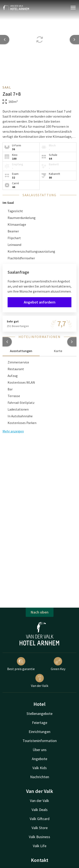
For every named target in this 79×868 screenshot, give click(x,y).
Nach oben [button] (40, 612)
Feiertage (40, 723)
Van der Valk (40, 681)
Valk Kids (40, 768)
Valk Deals (40, 810)
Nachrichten (40, 777)
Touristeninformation (40, 741)
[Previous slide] (5, 40)
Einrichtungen (39, 732)
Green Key (58, 664)
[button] (7, 342)
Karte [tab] (58, 351)
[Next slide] (74, 40)
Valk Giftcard (40, 819)
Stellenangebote (39, 714)
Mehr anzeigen (13, 431)
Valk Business (39, 837)
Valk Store (40, 828)
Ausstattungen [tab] (21, 351)
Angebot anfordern (40, 302)
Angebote (39, 759)
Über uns (40, 750)
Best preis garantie (21, 664)
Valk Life (40, 846)
